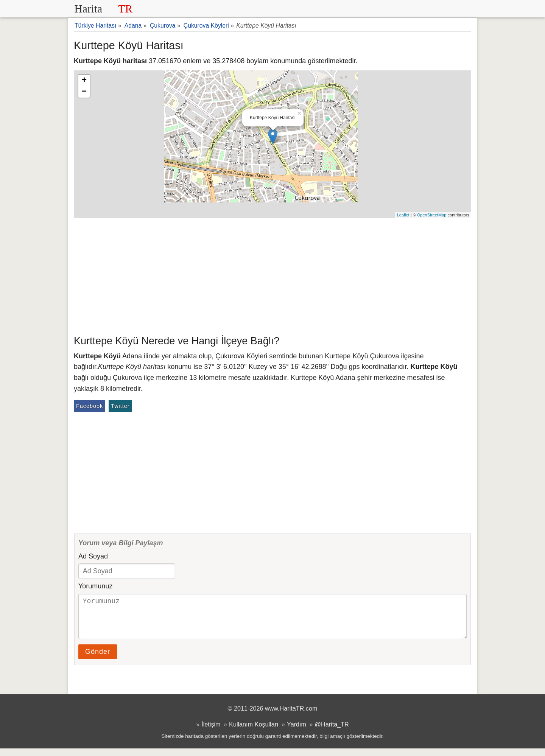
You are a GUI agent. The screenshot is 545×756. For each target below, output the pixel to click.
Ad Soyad (93, 556)
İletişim (211, 732)
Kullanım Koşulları (254, 732)
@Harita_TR (332, 732)
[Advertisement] (272, 275)
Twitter (120, 406)
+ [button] (84, 81)
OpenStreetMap (432, 215)
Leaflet (403, 215)
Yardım (297, 732)
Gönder (98, 659)
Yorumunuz (95, 586)
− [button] (84, 92)
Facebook (90, 406)
